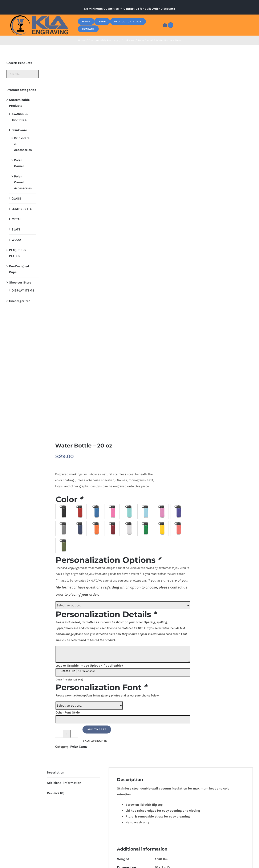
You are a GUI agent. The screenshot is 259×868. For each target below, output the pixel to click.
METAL (16, 219)
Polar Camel (79, 747)
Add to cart (97, 729)
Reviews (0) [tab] (56, 793)
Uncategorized (20, 301)
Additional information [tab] (64, 783)
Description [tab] (56, 772)
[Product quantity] (67, 734)
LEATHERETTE (22, 209)
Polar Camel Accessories (23, 182)
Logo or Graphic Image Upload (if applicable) (89, 666)
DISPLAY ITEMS (23, 290)
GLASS (16, 198)
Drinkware (19, 130)
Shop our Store (20, 282)
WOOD (16, 240)
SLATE (16, 229)
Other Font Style (68, 712)
